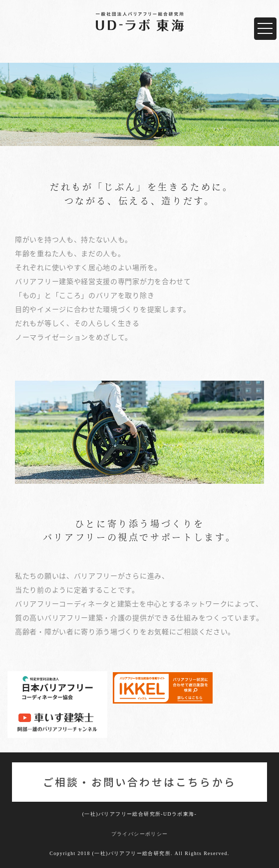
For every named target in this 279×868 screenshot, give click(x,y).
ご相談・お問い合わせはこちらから (139, 782)
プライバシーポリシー (140, 834)
